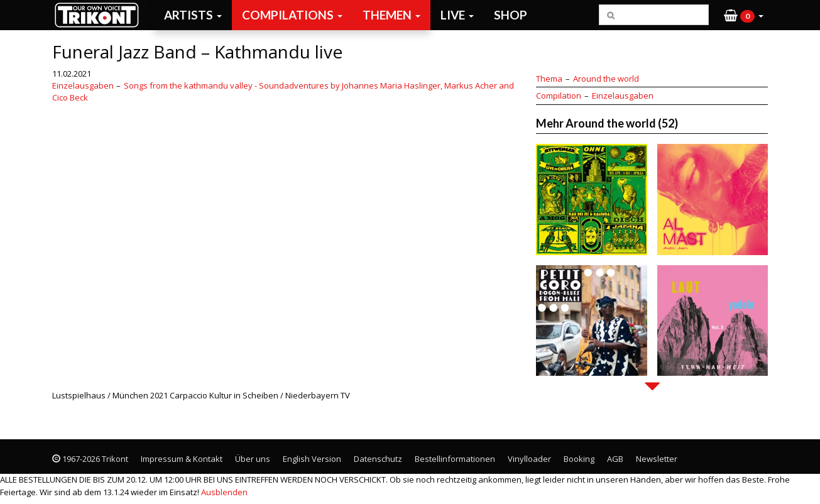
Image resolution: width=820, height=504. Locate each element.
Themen (391, 15)
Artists (193, 15)
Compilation (559, 96)
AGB (615, 459)
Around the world (606, 79)
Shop (511, 15)
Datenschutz (378, 459)
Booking (579, 459)
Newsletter (657, 459)
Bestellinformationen (455, 459)
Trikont (101, 15)
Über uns (253, 459)
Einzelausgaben (83, 85)
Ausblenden (224, 492)
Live (457, 15)
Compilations (292, 15)
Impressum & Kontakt (182, 459)
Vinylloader (529, 459)
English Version (312, 459)
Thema (549, 79)
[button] (744, 15)
